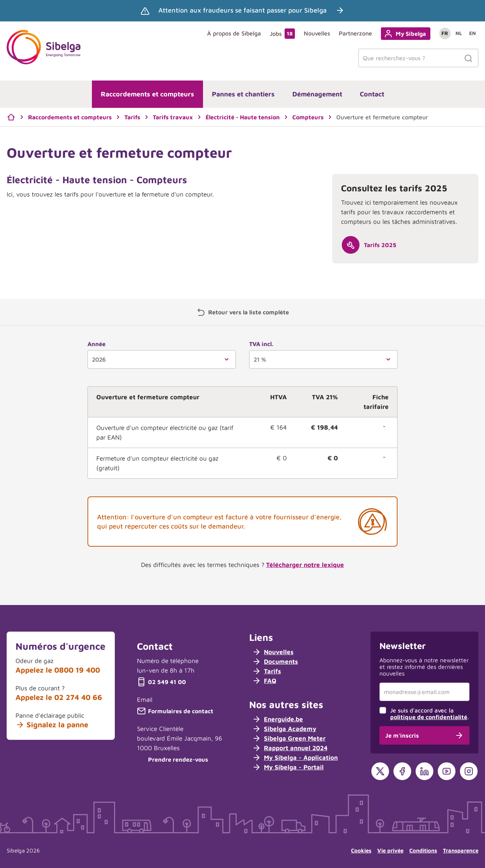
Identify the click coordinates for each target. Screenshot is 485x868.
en (472, 33)
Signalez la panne (52, 725)
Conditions (423, 850)
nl (459, 33)
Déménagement (317, 94)
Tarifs (266, 671)
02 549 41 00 (161, 682)
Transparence (461, 850)
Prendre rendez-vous (173, 759)
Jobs (282, 34)
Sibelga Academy (284, 729)
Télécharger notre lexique (305, 565)
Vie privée (390, 850)
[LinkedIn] (424, 771)
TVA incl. (261, 344)
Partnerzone (355, 33)
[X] (380, 771)
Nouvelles (317, 33)
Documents (275, 662)
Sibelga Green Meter (289, 738)
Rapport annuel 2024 (290, 748)
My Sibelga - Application (295, 758)
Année (97, 344)
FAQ (264, 681)
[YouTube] (447, 771)
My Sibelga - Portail (288, 767)
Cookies (361, 850)
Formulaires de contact (175, 711)
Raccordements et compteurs (147, 94)
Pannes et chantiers (243, 94)
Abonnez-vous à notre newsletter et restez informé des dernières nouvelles (424, 667)
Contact (372, 94)
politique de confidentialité (429, 717)
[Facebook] (402, 771)
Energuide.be (278, 719)
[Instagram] (469, 771)
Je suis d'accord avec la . (429, 714)
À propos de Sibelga (234, 33)
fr (445, 33)
